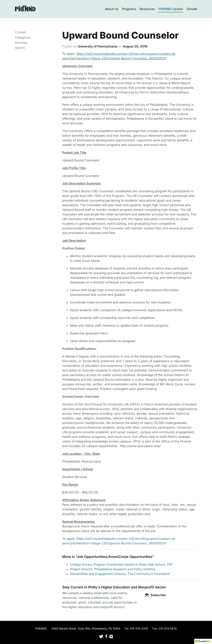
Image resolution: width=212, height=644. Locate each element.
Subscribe (155, 595)
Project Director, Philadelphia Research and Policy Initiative (113, 569)
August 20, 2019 (135, 46)
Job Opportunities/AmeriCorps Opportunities (115, 557)
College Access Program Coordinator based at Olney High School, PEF (121, 564)
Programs (129, 9)
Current (21, 32)
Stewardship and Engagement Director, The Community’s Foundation (120, 574)
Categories (23, 37)
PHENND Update (171, 9)
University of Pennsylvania (97, 46)
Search (20, 48)
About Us (111, 9)
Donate (192, 9)
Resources (147, 9)
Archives (21, 43)
